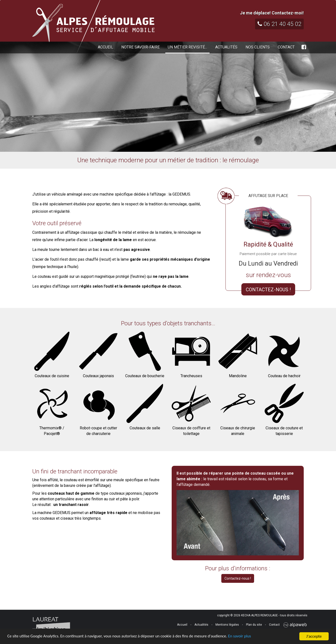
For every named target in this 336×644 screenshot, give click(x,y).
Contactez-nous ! (238, 578)
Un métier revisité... (187, 47)
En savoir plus (241, 637)
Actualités (226, 47)
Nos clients (258, 47)
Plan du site (254, 625)
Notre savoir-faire (140, 47)
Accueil (106, 47)
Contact (286, 47)
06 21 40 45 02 (279, 24)
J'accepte (314, 636)
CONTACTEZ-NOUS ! (268, 290)
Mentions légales (227, 625)
